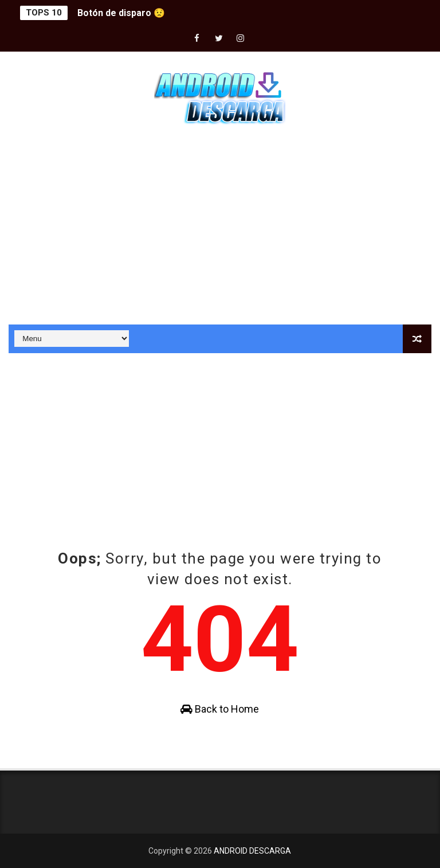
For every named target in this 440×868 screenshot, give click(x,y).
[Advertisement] (220, 227)
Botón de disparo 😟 (121, 13)
